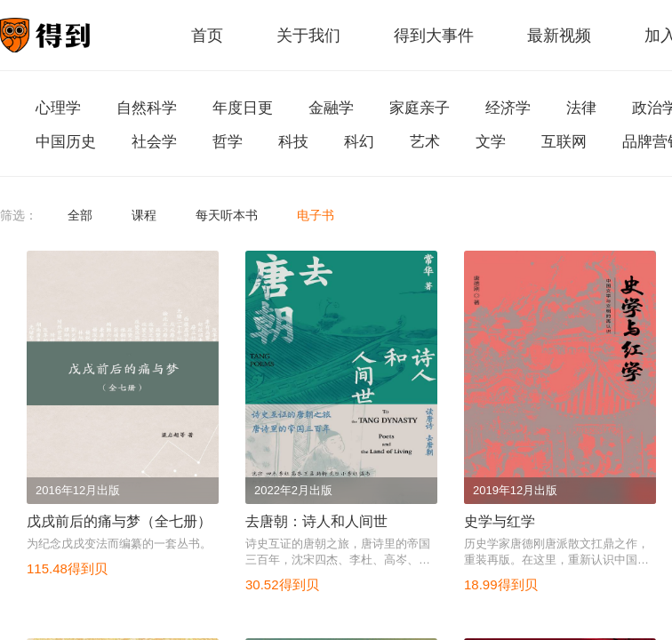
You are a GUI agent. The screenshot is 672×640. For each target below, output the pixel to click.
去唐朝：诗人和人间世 (316, 521)
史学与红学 (500, 521)
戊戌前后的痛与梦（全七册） (119, 521)
